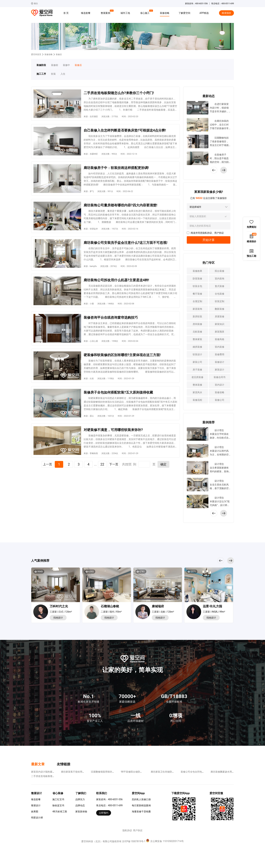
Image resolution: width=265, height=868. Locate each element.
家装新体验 (81, 812)
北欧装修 (197, 332)
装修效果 (197, 271)
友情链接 (64, 764)
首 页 (66, 13)
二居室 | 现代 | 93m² (111, 612)
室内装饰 (220, 279)
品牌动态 (80, 805)
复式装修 (220, 286)
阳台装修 (220, 271)
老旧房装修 (197, 377)
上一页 (47, 464)
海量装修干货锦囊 (141, 812)
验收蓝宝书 (58, 805)
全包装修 (220, 294)
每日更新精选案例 (141, 805)
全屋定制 (197, 301)
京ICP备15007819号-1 (134, 841)
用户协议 (219, 233)
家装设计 (220, 370)
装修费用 (220, 354)
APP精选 (204, 13)
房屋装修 (220, 316)
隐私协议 (207, 233)
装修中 (66, 65)
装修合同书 (220, 377)
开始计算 (209, 240)
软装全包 (197, 286)
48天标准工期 (60, 812)
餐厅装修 (197, 294)
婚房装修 (197, 347)
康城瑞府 (158, 606)
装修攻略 (165, 13)
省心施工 (145, 12)
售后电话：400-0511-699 (109, 805)
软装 (53, 74)
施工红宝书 (58, 799)
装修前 (55, 65)
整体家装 (197, 339)
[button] (224, 170)
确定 (163, 464)
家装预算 (220, 332)
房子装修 (197, 370)
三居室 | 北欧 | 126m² (163, 612)
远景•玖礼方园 (212, 606)
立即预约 (104, 813)
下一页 (114, 464)
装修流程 (197, 400)
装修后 (78, 65)
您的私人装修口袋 (141, 799)
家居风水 (197, 392)
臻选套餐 (86, 13)
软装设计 (197, 354)
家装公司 (197, 362)
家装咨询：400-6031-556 (109, 799)
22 (102, 464)
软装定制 (220, 301)
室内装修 (220, 347)
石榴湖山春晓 (110, 606)
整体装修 (197, 385)
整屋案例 (106, 12)
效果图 (35, 812)
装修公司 (220, 400)
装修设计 (220, 362)
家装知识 (220, 324)
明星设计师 (37, 818)
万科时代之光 (59, 606)
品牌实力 (80, 799)
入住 (63, 74)
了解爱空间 (184, 13)
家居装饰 (197, 309)
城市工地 (125, 13)
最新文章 (38, 764)
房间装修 (197, 324)
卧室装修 (197, 279)
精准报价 (226, 13)
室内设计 (220, 385)
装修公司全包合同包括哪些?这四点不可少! (203, 772)
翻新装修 (220, 309)
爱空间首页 (36, 54)
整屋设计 (36, 805)
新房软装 (197, 316)
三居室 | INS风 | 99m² (214, 612)
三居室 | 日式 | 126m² (61, 612)
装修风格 (220, 339)
